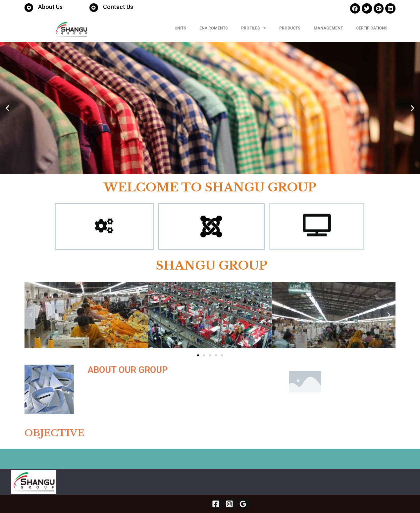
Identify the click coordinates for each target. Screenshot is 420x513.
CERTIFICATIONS (372, 28)
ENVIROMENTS (214, 28)
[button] (201, 172)
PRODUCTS (290, 28)
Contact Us (118, 7)
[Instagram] (230, 504)
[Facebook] (217, 504)
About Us (50, 7)
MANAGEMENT (328, 28)
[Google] (244, 504)
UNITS (180, 28)
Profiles (254, 28)
